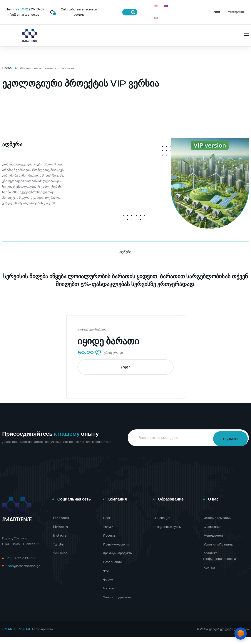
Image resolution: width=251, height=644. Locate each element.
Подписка (227, 444)
